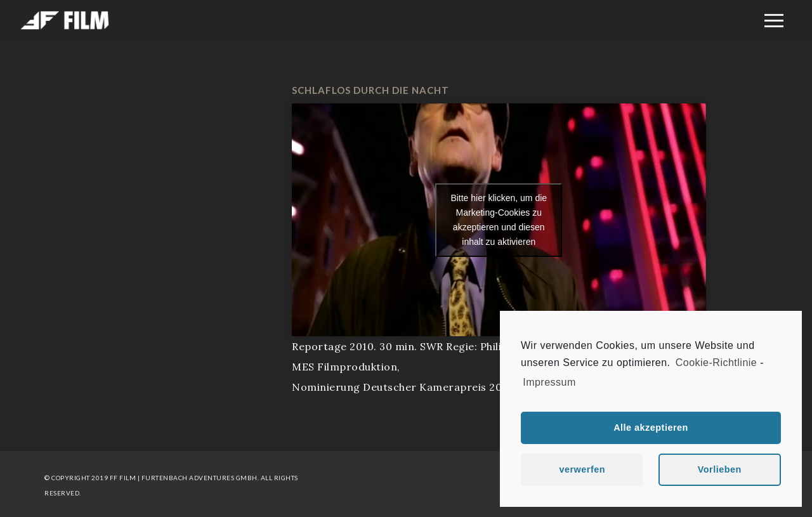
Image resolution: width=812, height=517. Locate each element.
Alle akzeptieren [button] (651, 428)
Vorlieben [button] (720, 469)
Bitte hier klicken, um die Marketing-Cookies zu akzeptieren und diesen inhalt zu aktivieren (499, 220)
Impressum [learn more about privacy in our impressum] (549, 382)
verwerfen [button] (582, 469)
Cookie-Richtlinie (717, 363)
